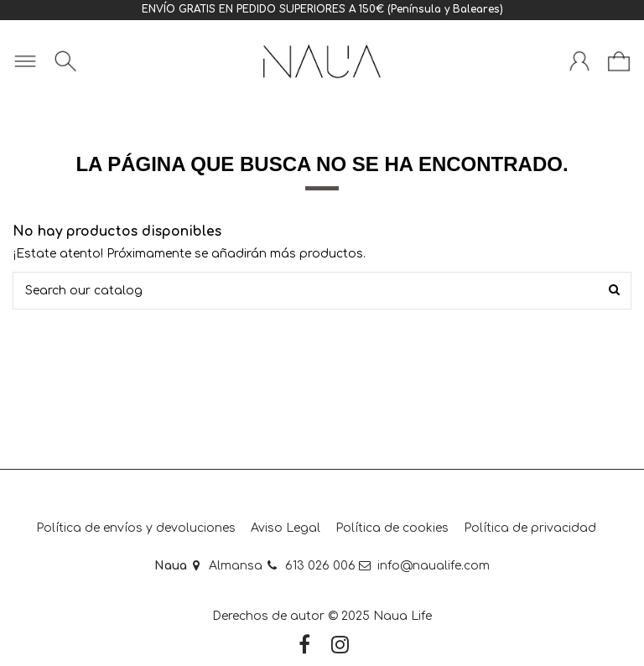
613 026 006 (320, 566)
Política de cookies (392, 528)
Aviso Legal (286, 528)
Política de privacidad (530, 528)
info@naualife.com (434, 566)
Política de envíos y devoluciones (136, 528)
